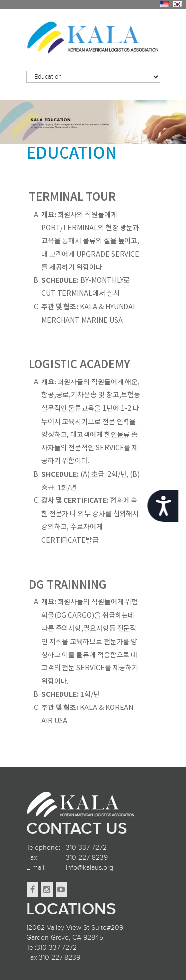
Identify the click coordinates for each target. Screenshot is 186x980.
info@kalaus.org (90, 867)
